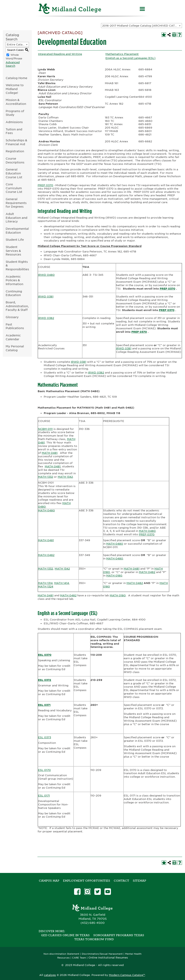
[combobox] (141, 26)
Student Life (15, 240)
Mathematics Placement (122, 54)
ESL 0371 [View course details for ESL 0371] (44, 705)
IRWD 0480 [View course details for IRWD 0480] (46, 275)
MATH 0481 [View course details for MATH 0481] (50, 453)
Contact (121, 881)
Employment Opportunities (87, 881)
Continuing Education (14, 293)
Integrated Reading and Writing (60, 54)
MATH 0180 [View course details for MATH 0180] (114, 576)
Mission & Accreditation (16, 102)
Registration (15, 151)
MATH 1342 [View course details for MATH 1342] (65, 477)
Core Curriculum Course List (14, 188)
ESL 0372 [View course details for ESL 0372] (45, 680)
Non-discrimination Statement (61, 954)
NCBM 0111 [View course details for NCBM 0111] (45, 429)
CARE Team (79, 958)
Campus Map (49, 881)
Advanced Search (13, 64)
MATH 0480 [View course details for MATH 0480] (46, 510)
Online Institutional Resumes (108, 957)
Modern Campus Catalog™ (127, 975)
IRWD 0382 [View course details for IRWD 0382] (46, 318)
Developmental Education (17, 231)
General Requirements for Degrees (16, 203)
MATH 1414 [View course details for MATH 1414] (62, 583)
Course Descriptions (15, 160)
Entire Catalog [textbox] (17, 45)
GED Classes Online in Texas (65, 935)
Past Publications (15, 326)
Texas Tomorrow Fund (94, 939)
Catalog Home (16, 78)
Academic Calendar (13, 337)
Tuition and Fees (14, 131)
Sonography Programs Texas (119, 935)
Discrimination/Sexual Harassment (102, 954)
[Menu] (142, 9)
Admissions (14, 122)
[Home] (70, 9)
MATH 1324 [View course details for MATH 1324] (46, 587)
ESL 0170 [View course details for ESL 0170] (44, 770)
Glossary (12, 317)
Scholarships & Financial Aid (16, 142)
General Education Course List (14, 173)
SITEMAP (139, 881)
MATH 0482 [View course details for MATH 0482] (46, 555)
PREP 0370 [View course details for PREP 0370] (45, 185)
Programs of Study (15, 113)
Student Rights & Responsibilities (17, 265)
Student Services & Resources (13, 251)
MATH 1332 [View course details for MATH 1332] (46, 477)
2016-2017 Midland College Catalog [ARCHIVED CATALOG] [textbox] (142, 26)
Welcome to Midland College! (15, 89)
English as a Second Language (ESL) (130, 58)
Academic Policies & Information (14, 280)
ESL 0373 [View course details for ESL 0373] (45, 737)
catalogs (50, 975)
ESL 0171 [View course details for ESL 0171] (44, 796)
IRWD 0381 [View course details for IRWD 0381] (46, 297)
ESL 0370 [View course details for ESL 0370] (45, 655)
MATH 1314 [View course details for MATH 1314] (45, 583)
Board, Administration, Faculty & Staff (17, 306)
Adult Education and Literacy (16, 218)
